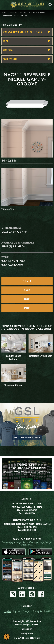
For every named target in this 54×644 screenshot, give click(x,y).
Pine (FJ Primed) (13, 246)
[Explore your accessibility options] (7, 637)
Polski (47, 611)
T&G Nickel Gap (13, 261)
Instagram (13, 594)
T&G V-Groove (12, 265)
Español (17, 611)
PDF (27, 308)
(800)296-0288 (30, 527)
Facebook (41, 594)
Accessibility (27, 629)
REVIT (27, 281)
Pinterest (32, 594)
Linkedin (22, 594)
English (8, 611)
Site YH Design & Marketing (27, 638)
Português (37, 611)
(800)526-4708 (30, 510)
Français (27, 611)
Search (50, 5)
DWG (27, 290)
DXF (27, 299)
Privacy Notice (27, 633)
